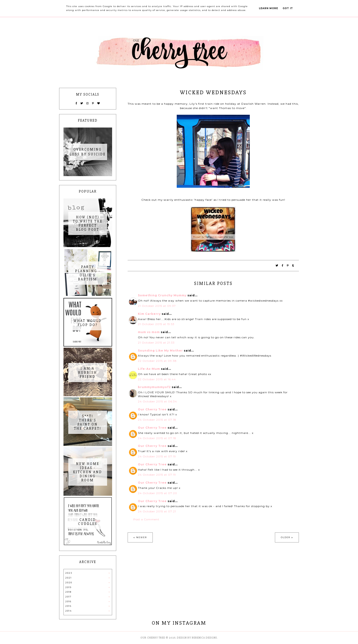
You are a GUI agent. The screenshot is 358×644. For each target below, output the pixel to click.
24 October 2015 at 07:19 (157, 456)
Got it (288, 8)
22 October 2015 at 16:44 (157, 379)
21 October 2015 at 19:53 (156, 324)
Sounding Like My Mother (160, 351)
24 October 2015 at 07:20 (158, 493)
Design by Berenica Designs (197, 638)
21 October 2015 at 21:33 (156, 343)
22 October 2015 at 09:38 (157, 361)
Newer (142, 537)
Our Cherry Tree (152, 409)
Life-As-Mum (149, 369)
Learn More (268, 8)
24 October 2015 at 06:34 (157, 401)
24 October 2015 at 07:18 (157, 420)
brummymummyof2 (154, 387)
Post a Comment (146, 519)
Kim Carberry (149, 314)
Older (286, 537)
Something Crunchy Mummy (162, 295)
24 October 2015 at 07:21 (157, 511)
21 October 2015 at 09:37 (157, 306)
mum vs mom (149, 332)
